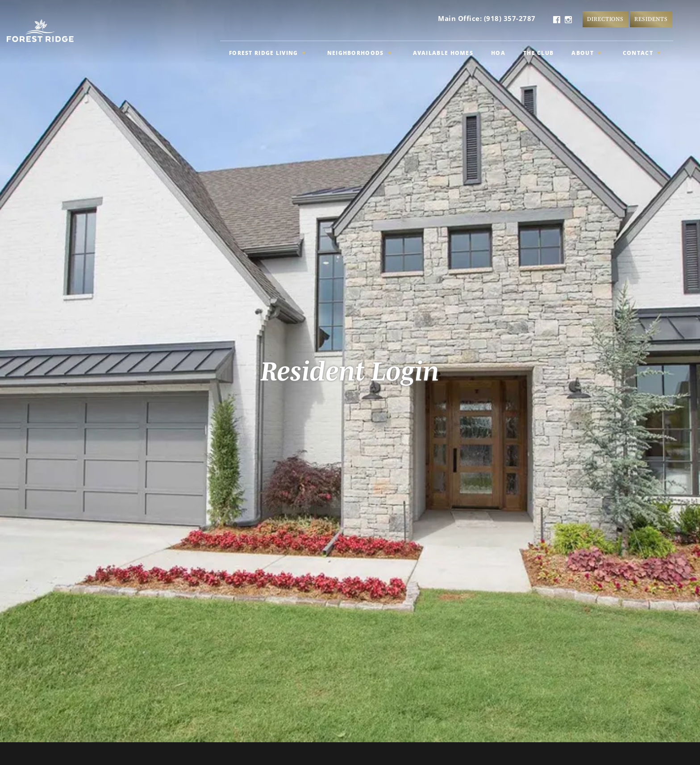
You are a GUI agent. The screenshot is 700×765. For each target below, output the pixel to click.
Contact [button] (642, 53)
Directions (606, 19)
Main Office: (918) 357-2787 (487, 18)
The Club (538, 53)
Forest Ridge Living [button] (267, 53)
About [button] (586, 53)
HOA (498, 53)
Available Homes (443, 53)
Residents (651, 19)
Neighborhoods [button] (359, 53)
